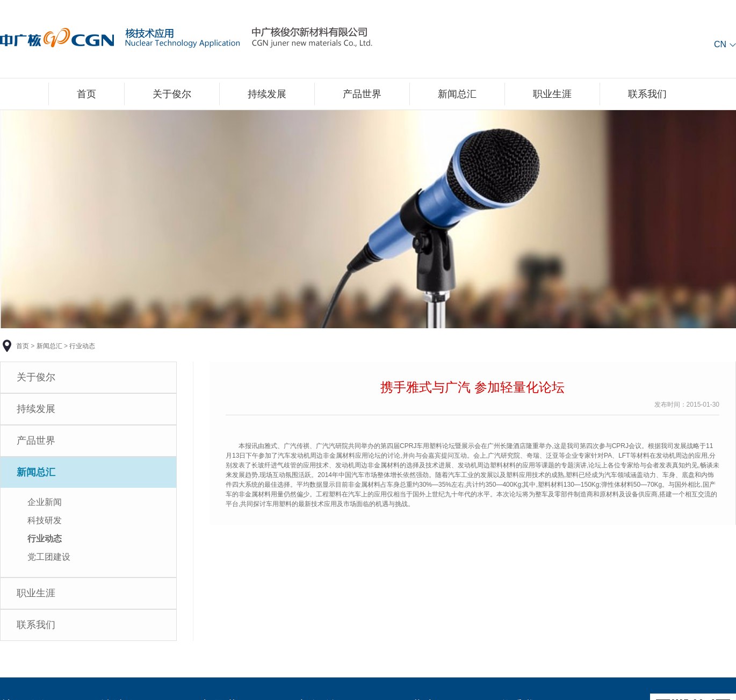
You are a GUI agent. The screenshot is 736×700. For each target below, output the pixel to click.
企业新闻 (45, 502)
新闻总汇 (457, 94)
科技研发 (45, 520)
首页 (86, 94)
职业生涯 (552, 94)
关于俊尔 (172, 94)
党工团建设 (49, 557)
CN (720, 44)
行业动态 (82, 346)
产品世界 (362, 94)
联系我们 (647, 94)
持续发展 (267, 94)
